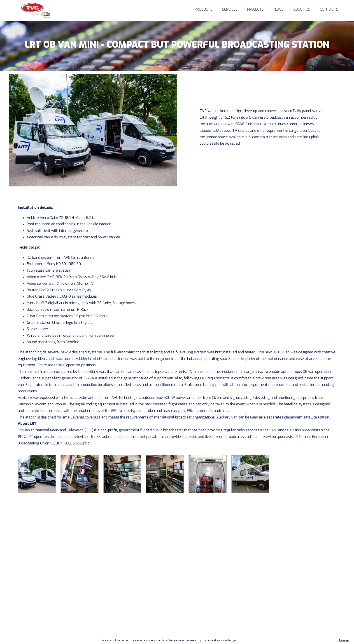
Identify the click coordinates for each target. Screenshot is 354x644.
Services (230, 9)
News (278, 9)
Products (204, 9)
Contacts (329, 9)
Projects (255, 9)
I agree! (344, 640)
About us (302, 9)
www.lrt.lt (81, 443)
